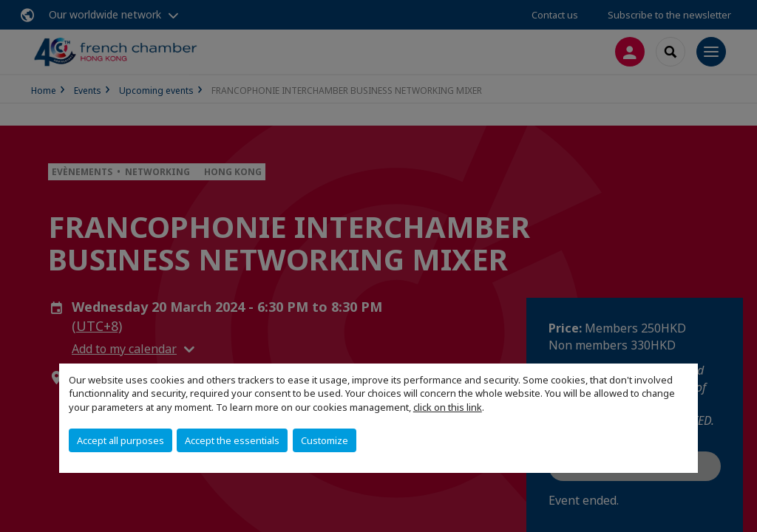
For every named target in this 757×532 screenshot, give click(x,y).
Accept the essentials (232, 440)
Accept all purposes (120, 440)
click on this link (448, 407)
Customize (325, 440)
